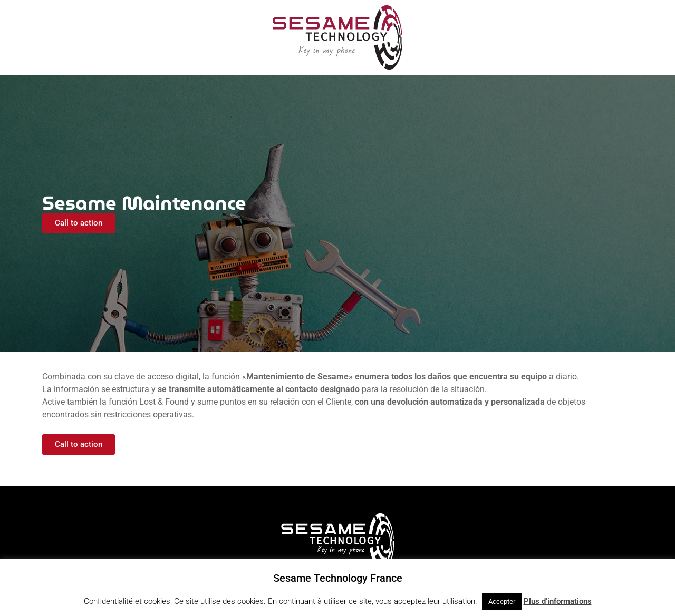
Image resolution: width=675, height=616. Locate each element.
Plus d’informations (558, 601)
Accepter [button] (502, 602)
